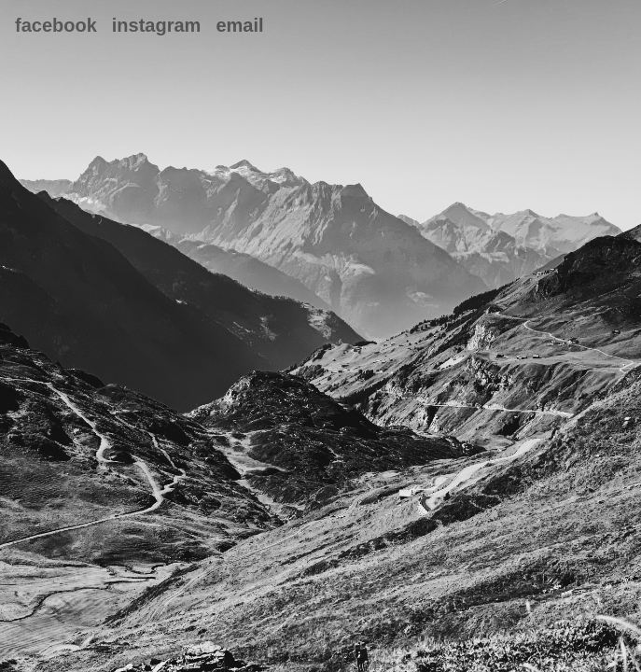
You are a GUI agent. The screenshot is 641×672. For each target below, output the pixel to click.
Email (239, 25)
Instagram (157, 25)
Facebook (56, 25)
